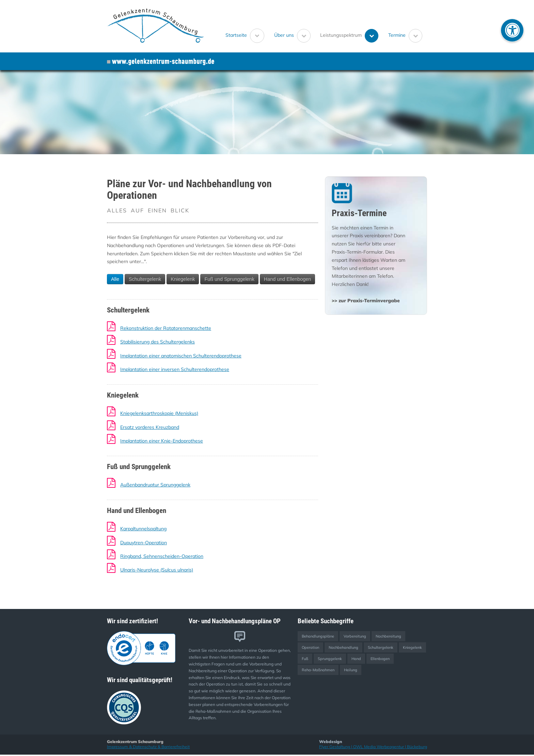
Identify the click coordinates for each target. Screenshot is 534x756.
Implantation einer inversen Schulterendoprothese (175, 369)
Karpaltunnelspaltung (143, 529)
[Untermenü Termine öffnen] (415, 36)
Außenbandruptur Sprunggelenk (155, 485)
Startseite (236, 35)
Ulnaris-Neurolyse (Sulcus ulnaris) (157, 570)
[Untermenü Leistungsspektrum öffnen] (372, 36)
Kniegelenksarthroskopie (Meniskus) (159, 413)
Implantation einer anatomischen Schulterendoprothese (181, 356)
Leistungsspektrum (341, 35)
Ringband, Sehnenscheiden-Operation (162, 556)
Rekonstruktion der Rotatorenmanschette (166, 328)
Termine (397, 35)
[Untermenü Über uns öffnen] (304, 36)
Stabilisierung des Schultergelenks (158, 342)
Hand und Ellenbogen (287, 279)
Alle (115, 279)
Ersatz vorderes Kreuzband (150, 427)
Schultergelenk (145, 279)
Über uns (284, 35)
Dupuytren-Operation (144, 543)
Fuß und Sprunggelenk (229, 279)
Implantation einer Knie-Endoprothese (162, 441)
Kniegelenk (183, 279)
